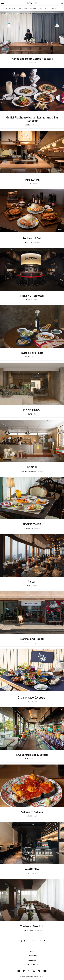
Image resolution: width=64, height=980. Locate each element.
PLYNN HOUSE (32, 410)
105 (41, 941)
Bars (26, 9)
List (47, 9)
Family (36, 300)
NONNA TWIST (32, 524)
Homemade (35, 357)
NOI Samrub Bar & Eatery (32, 755)
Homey (40, 471)
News (41, 9)
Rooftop (34, 586)
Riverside (35, 702)
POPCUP (32, 467)
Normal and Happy (32, 639)
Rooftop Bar (38, 930)
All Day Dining (35, 759)
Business (32, 960)
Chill (36, 63)
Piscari (32, 582)
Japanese (35, 184)
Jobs (32, 951)
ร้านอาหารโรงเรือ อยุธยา (32, 698)
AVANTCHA (32, 869)
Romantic (36, 125)
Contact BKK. (32, 965)
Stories (33, 9)
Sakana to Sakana (32, 812)
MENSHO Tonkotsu (32, 296)
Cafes (20, 9)
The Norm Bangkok (32, 926)
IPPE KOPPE (32, 180)
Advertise (32, 956)
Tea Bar (34, 873)
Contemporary (35, 643)
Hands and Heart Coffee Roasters (32, 59)
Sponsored (60, 171)
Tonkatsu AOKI (32, 238)
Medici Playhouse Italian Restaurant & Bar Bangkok (32, 119)
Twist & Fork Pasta (32, 353)
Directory (55, 9)
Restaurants (10, 9)
